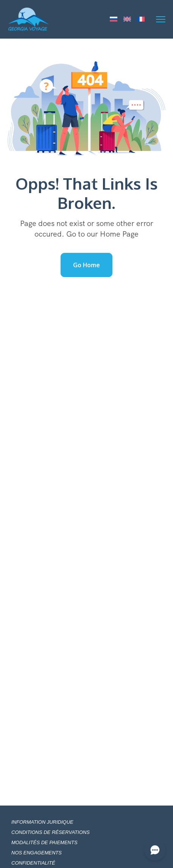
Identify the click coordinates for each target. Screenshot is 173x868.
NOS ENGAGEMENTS (37, 853)
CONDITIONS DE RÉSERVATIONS (51, 832)
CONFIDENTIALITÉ (33, 863)
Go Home (86, 265)
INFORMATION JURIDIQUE (42, 822)
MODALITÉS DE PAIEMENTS (44, 842)
